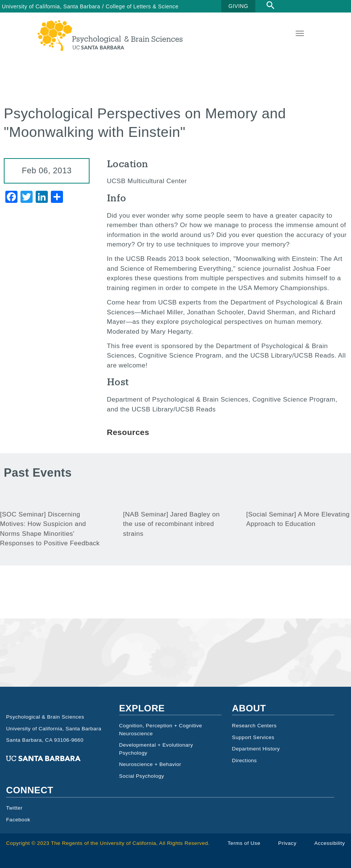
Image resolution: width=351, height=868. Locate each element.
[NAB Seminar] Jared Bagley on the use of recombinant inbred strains (171, 524)
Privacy (287, 843)
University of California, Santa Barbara (51, 6)
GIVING (238, 6)
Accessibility (330, 843)
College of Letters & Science (142, 6)
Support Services (253, 737)
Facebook (18, 820)
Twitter (14, 808)
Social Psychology (142, 776)
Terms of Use (244, 843)
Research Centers (254, 726)
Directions (244, 760)
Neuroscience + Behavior (150, 764)
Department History (256, 749)
